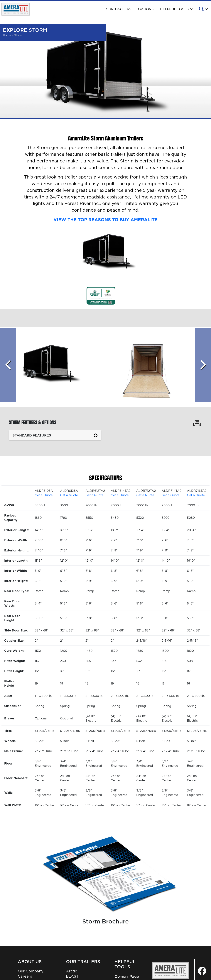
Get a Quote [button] (44, 495)
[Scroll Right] (203, 365)
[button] (203, 9)
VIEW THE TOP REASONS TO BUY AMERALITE (105, 220)
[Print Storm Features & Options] (197, 424)
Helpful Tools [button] (174, 9)
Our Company (31, 971)
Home (7, 35)
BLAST (72, 976)
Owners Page (127, 976)
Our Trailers (119, 9)
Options (146, 9)
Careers (25, 976)
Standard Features (32, 435)
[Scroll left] (8, 365)
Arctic (71, 971)
